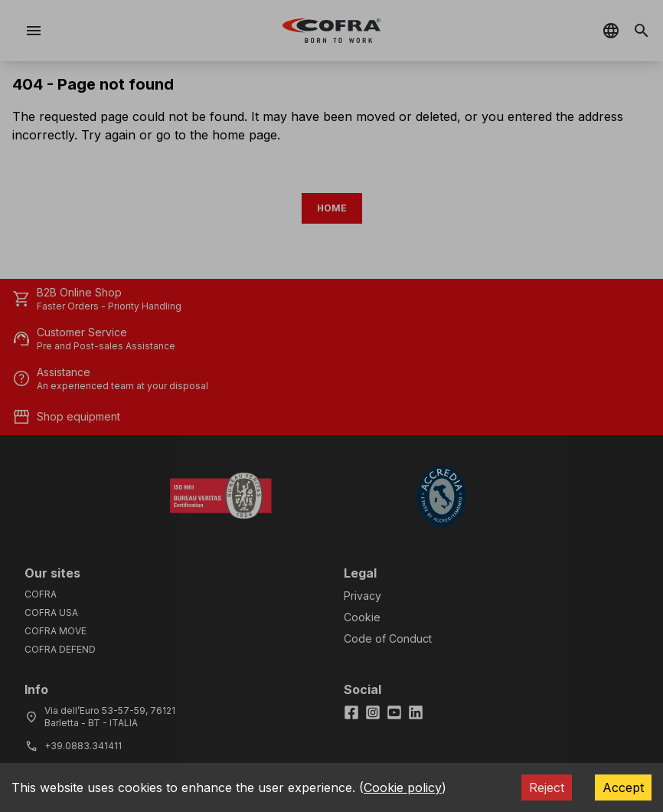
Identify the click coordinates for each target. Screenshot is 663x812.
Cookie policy (403, 787)
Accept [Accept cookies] (623, 787)
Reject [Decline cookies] (547, 787)
